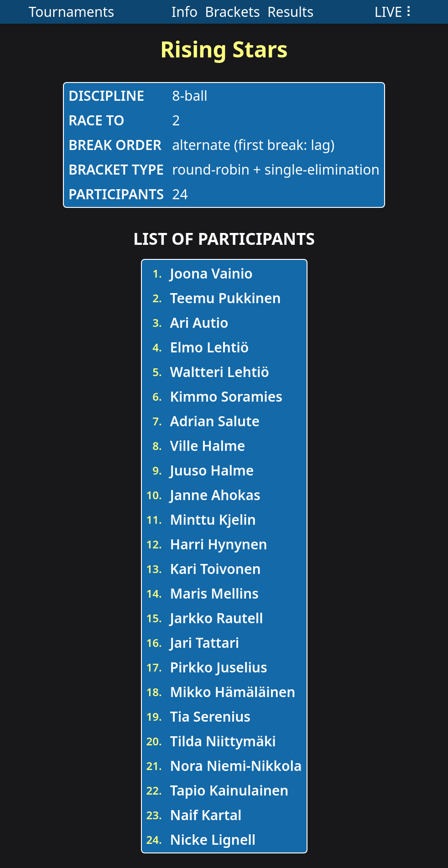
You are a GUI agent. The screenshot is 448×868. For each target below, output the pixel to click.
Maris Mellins (214, 593)
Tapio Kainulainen (229, 790)
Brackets (232, 12)
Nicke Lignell (213, 840)
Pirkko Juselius (219, 667)
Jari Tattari (205, 643)
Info (185, 12)
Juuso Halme (212, 470)
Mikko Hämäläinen (233, 692)
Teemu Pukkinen (226, 298)
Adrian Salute (215, 421)
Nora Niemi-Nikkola (236, 766)
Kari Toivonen (216, 569)
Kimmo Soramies (226, 396)
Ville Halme (208, 446)
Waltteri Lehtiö (220, 372)
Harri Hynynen (219, 544)
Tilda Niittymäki (223, 741)
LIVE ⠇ (395, 12)
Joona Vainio (211, 273)
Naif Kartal (206, 815)
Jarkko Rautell (217, 618)
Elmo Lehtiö (210, 347)
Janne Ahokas (215, 495)
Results (290, 12)
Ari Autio (199, 323)
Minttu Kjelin (213, 519)
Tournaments (72, 12)
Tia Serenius (211, 716)
